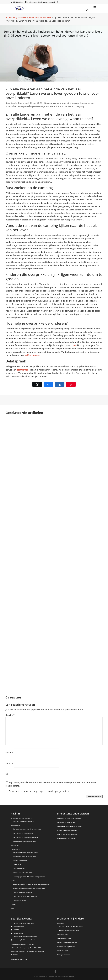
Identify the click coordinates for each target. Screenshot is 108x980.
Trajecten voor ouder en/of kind (24, 822)
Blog (15, 17)
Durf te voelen (18, 865)
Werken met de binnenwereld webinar (26, 837)
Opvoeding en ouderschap (66, 822)
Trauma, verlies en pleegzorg (70, 106)
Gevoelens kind (62, 935)
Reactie (10, 715)
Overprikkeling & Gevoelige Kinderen (36, 106)
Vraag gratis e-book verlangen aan (24, 841)
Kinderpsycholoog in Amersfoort (21, 818)
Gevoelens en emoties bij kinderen (35, 17)
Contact (13, 904)
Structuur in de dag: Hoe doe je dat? (71, 926)
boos (74, 345)
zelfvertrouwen (32, 355)
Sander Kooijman (19, 103)
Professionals (15, 826)
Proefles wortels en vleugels (22, 892)
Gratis (13, 881)
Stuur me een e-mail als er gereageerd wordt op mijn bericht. (38, 791)
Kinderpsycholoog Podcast (66, 947)
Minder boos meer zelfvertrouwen (24, 856)
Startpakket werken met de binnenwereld (27, 829)
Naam (9, 753)
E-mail (9, 763)
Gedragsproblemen (64, 955)
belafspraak (23, 370)
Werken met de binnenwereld (23, 833)
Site (7, 774)
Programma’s (15, 849)
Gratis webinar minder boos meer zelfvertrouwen (29, 888)
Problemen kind (62, 951)
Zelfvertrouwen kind (64, 939)
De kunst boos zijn (19, 869)
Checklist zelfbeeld (19, 900)
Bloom (72, 976)
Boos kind (61, 923)
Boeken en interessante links (69, 930)
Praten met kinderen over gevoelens (25, 896)
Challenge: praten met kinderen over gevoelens (29, 877)
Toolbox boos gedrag (20, 861)
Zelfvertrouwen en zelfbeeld (67, 838)
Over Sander (15, 845)
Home (8, 17)
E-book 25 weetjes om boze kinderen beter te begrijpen (32, 884)
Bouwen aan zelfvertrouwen (22, 873)
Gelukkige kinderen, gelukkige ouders (26, 852)
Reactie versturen (94, 797)
